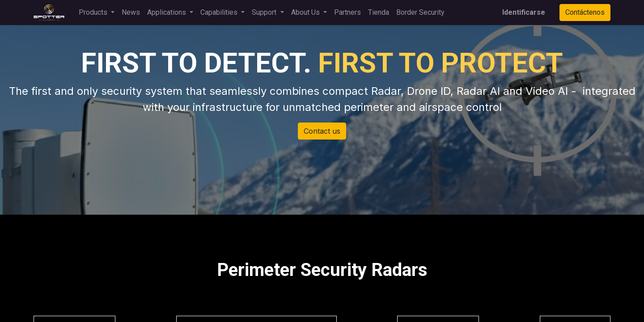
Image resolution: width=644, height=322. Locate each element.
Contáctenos (585, 12)
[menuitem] (131, 13)
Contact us (322, 131)
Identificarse (524, 12)
